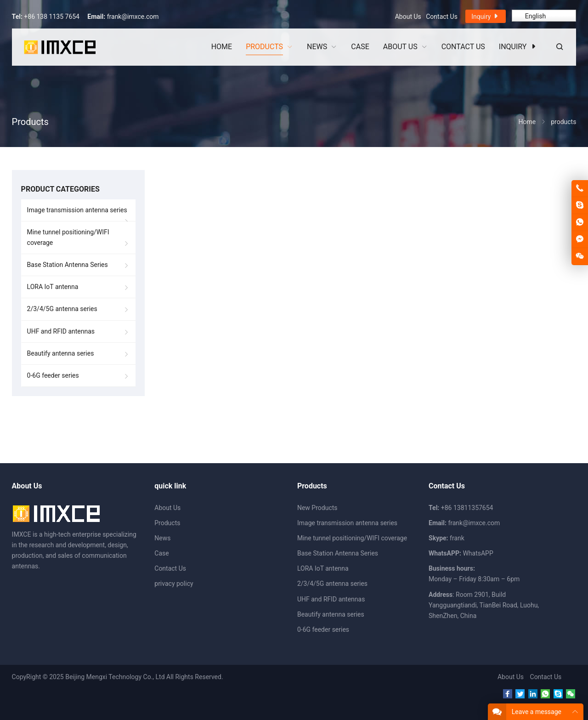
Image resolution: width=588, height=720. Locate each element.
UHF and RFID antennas (61, 331)
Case (161, 553)
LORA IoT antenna (53, 287)
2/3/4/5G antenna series (62, 309)
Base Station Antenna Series (68, 265)
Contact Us (442, 17)
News (162, 538)
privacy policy (174, 584)
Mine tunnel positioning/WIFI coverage (68, 237)
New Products (317, 508)
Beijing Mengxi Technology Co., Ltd (115, 677)
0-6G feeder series (53, 375)
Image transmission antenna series (77, 210)
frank (457, 538)
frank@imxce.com (133, 17)
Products (167, 523)
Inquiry (486, 16)
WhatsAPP (478, 553)
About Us (408, 17)
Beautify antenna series (61, 353)
